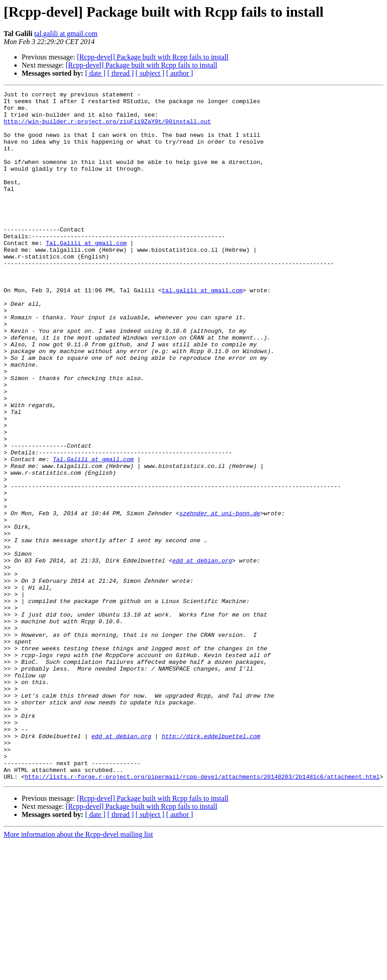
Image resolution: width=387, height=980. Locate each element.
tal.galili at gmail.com (66, 34)
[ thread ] (121, 73)
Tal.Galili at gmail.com (86, 274)
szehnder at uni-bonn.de (220, 598)
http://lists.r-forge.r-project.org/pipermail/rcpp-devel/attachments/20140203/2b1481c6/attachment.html (202, 914)
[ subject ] (150, 73)
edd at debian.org (202, 655)
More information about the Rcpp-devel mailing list (78, 972)
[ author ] (180, 73)
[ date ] (95, 73)
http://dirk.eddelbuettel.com (211, 866)
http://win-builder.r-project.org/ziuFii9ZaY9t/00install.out (107, 128)
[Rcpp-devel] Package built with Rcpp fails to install (153, 57)
